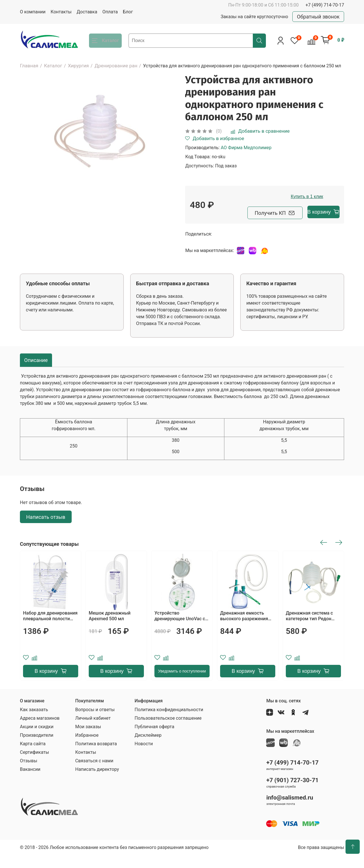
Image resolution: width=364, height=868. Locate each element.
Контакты (61, 12)
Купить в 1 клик (285, 210)
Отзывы (29, 774)
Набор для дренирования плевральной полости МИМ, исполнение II (50, 629)
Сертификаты (34, 765)
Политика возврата (96, 756)
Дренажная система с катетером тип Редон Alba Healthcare (309, 629)
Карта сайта (33, 756)
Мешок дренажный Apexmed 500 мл (110, 629)
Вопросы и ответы (95, 722)
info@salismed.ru (290, 810)
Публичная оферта (154, 739)
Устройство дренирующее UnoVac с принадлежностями (180, 629)
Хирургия (78, 66)
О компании (33, 12)
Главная (29, 66)
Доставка (87, 12)
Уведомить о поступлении (182, 684)
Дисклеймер (148, 748)
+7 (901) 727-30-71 (292, 793)
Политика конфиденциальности (169, 722)
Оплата (110, 12)
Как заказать (34, 722)
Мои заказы (88, 739)
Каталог (53, 66)
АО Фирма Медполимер (246, 148)
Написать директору (97, 782)
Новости (144, 756)
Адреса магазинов (40, 731)
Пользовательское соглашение (168, 731)
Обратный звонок (318, 17)
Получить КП (222, 226)
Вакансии (30, 782)
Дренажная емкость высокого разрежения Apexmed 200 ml (244, 629)
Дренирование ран (116, 66)
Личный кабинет (93, 731)
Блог (128, 12)
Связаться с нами (94, 774)
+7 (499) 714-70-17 (325, 5)
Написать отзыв (46, 530)
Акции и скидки (37, 739)
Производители (37, 748)
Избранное (87, 748)
